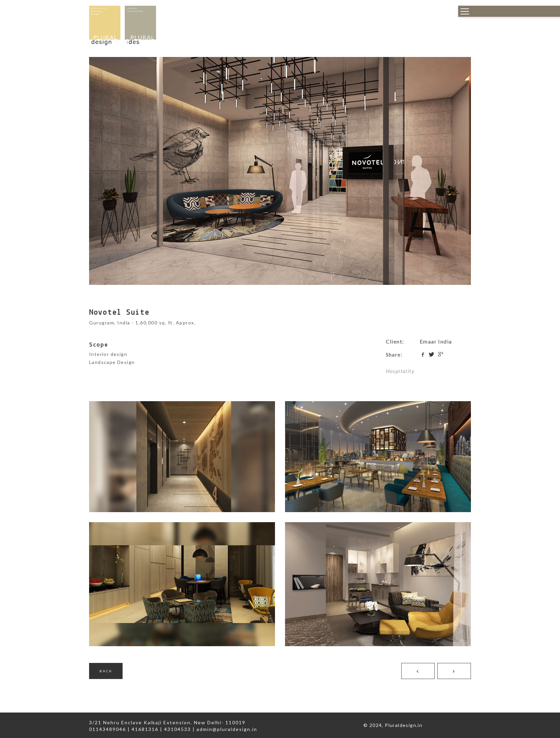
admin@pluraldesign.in (227, 729)
